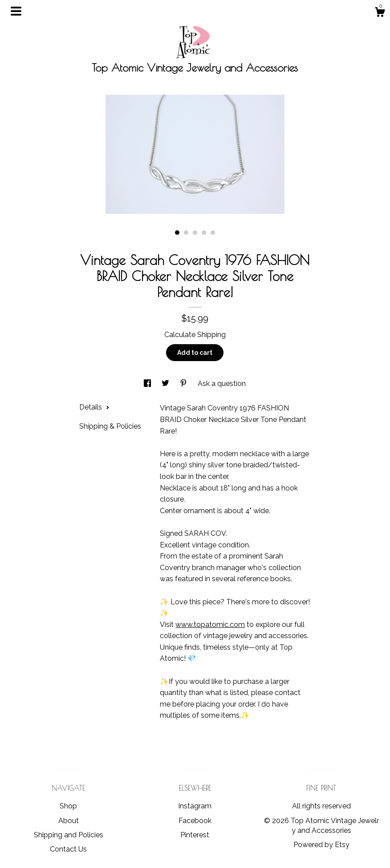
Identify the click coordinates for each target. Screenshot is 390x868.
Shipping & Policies (110, 426)
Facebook (195, 821)
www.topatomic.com (210, 625)
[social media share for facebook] (148, 384)
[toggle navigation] (16, 11)
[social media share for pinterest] (184, 384)
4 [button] (204, 233)
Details (94, 407)
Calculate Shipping (195, 335)
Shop (68, 806)
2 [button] (186, 233)
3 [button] (195, 233)
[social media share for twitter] (166, 384)
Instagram (195, 806)
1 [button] (177, 233)
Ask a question (222, 384)
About (69, 821)
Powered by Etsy (321, 845)
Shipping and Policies (69, 835)
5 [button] (213, 233)
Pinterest (195, 835)
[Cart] (380, 13)
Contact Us (68, 849)
